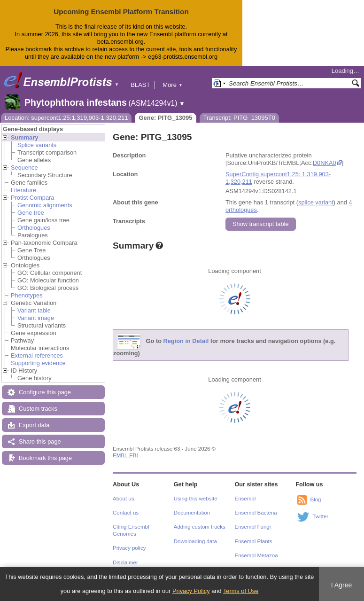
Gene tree (31, 213)
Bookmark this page (45, 458)
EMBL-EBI (125, 455)
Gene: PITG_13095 (165, 118)
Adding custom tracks (200, 527)
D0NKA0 (325, 163)
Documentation (192, 513)
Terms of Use (241, 591)
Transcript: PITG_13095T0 (239, 118)
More (172, 85)
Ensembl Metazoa (256, 555)
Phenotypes (27, 295)
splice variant (316, 202)
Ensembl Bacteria (256, 513)
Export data (34, 425)
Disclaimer (125, 562)
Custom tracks (38, 409)
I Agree (342, 585)
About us (123, 499)
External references (37, 355)
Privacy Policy (191, 591)
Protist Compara (32, 198)
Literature (23, 190)
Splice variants (37, 145)
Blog (315, 500)
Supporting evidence (38, 363)
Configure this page (45, 392)
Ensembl (245, 499)
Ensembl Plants (254, 541)
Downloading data (195, 541)
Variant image (36, 318)
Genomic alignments (45, 205)
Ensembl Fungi (253, 527)
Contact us (126, 513)
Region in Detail (186, 341)
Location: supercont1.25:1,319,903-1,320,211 (66, 118)
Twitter (320, 516)
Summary (24, 137)
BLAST (140, 85)
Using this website (196, 499)
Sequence (24, 168)
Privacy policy (129, 548)
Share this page (40, 441)
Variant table (34, 310)
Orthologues (34, 228)
